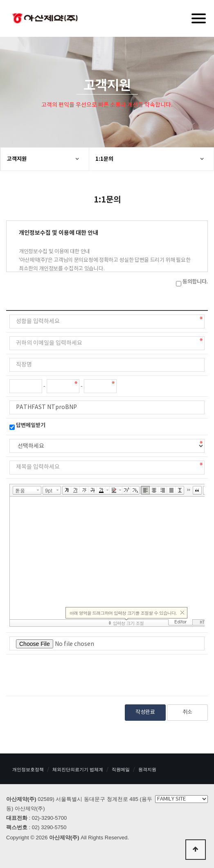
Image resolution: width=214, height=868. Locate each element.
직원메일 (121, 769)
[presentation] (72, 674)
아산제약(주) (45, 19)
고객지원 (17, 159)
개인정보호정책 (28, 769)
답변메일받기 (31, 425)
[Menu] (199, 18)
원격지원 (147, 769)
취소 (187, 712)
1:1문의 (104, 159)
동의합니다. (195, 282)
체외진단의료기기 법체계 (78, 769)
